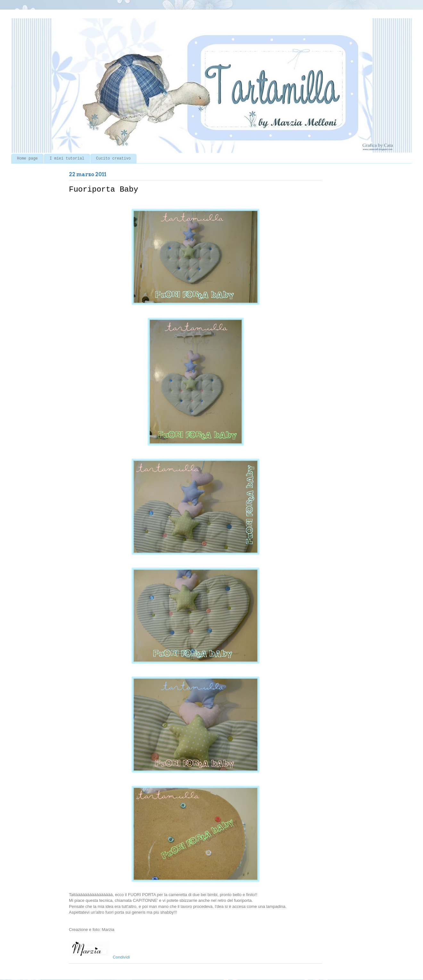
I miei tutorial (67, 159)
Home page (27, 159)
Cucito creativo (113, 159)
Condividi (121, 957)
